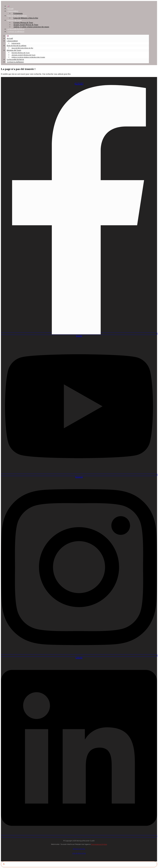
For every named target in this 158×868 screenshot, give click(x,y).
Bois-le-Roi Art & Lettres (17, 46)
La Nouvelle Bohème (15, 59)
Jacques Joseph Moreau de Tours (23, 55)
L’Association (12, 41)
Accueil (10, 38)
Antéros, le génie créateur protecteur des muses (31, 27)
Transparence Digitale (99, 844)
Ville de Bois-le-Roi (79, 853)
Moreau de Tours (14, 50)
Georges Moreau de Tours (21, 53)
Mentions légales (79, 849)
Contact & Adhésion (16, 32)
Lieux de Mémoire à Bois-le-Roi (26, 18)
